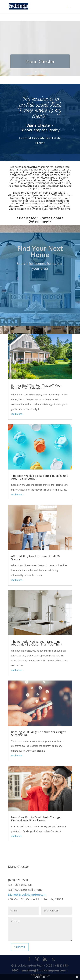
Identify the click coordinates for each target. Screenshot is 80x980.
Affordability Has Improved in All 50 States (35, 558)
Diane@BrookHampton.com (27, 895)
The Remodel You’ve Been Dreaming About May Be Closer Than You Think (37, 643)
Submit (20, 947)
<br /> (40, 292)
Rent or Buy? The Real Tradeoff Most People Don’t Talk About (36, 387)
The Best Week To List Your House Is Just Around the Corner (39, 477)
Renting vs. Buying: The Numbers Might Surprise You (38, 733)
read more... (17, 414)
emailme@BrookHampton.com (44, 970)
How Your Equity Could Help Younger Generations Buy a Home (36, 819)
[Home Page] (18, 6)
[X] (53, 959)
